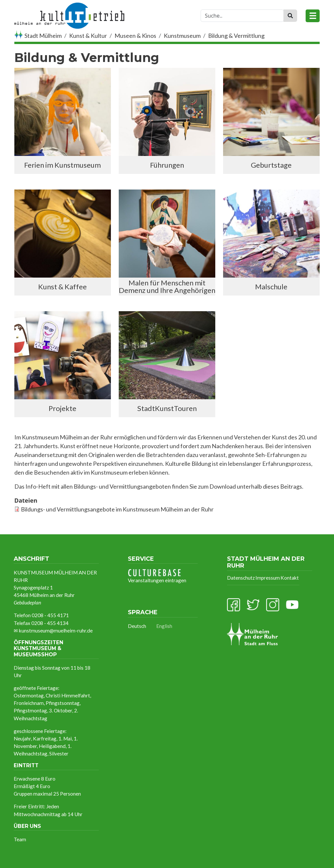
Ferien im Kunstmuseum (62, 165)
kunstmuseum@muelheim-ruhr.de (56, 631)
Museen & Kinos (135, 36)
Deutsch (137, 626)
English (164, 626)
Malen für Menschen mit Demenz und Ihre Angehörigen (167, 286)
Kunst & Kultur (88, 36)
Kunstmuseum (182, 36)
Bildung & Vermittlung (236, 36)
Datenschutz (241, 578)
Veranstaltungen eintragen (157, 576)
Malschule (271, 287)
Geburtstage (271, 165)
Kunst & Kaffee (62, 287)
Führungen (167, 165)
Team (20, 839)
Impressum (268, 578)
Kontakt (290, 578)
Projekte (62, 408)
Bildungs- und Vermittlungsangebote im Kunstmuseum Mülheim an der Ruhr (117, 509)
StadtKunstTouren (167, 408)
